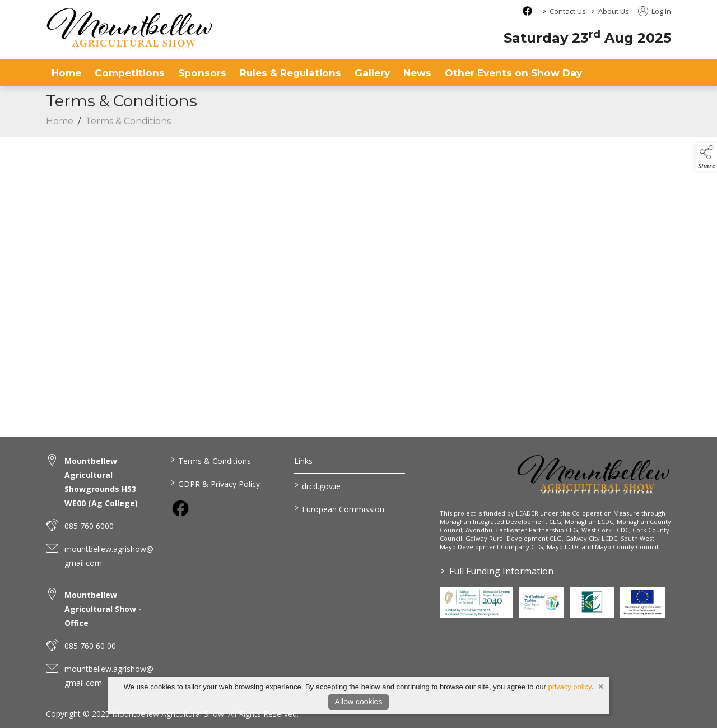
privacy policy (570, 687)
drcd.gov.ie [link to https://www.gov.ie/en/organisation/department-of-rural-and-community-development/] (318, 485)
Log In (655, 11)
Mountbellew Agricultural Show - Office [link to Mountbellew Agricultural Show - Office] (103, 609)
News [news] (417, 73)
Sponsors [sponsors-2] (202, 73)
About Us (614, 11)
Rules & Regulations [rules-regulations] (290, 73)
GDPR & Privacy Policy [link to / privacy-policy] (215, 483)
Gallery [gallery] (372, 73)
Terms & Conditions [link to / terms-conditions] (210, 460)
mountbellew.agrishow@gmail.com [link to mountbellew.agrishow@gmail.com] (109, 556)
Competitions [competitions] (130, 73)
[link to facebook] (180, 508)
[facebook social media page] (527, 11)
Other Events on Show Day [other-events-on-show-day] (513, 73)
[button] (706, 157)
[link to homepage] (130, 29)
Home (66, 73)
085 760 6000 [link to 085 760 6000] (89, 526)
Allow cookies (359, 702)
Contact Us (568, 11)
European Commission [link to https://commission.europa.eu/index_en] (339, 508)
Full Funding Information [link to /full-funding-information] (496, 571)
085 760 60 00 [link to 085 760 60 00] (90, 646)
